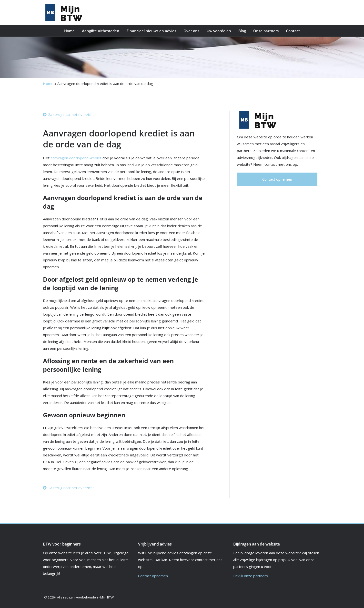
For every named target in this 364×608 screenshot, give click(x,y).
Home (69, 31)
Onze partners (266, 31)
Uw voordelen (219, 31)
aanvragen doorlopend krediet (76, 158)
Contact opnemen (153, 576)
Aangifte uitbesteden (101, 31)
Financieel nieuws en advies (151, 31)
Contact (293, 31)
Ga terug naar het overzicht (68, 114)
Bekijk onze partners (251, 576)
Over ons (191, 31)
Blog (242, 31)
